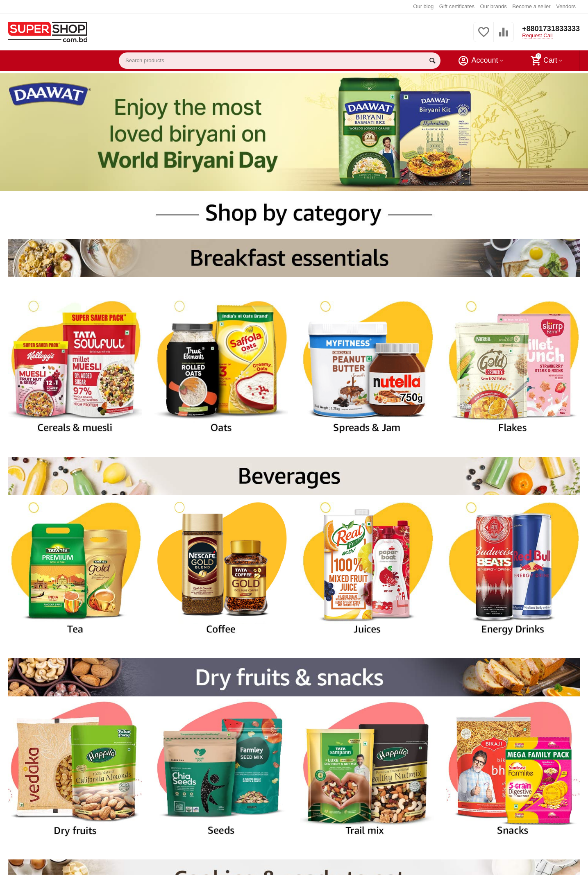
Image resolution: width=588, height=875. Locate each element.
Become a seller (531, 6)
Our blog (423, 6)
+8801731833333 (551, 29)
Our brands (494, 6)
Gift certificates (457, 6)
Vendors (566, 6)
